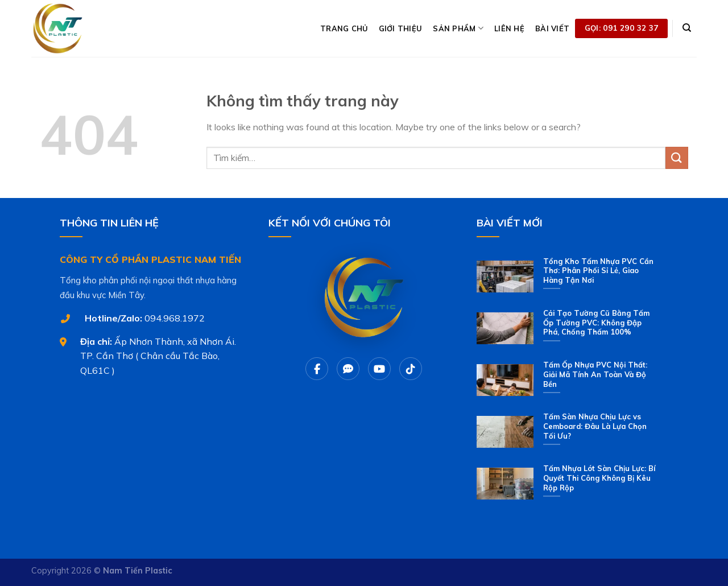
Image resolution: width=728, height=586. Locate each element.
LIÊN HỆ (509, 28)
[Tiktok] (411, 369)
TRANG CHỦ (344, 28)
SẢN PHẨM (458, 28)
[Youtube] (379, 369)
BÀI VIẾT (552, 28)
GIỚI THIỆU (401, 28)
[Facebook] (317, 369)
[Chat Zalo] (348, 369)
